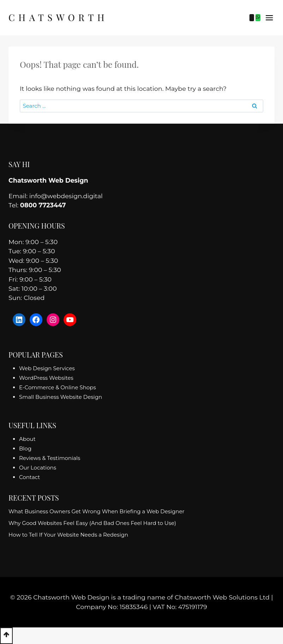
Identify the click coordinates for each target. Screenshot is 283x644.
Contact (30, 477)
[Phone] (252, 18)
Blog (25, 448)
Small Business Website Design (61, 397)
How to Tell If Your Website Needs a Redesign (68, 535)
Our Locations (38, 468)
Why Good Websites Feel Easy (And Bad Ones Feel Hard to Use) (92, 523)
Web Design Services (47, 368)
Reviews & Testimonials (50, 458)
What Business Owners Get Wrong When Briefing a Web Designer (96, 511)
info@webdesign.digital (66, 196)
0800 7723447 (43, 205)
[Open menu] (269, 18)
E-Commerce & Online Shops (57, 387)
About (27, 439)
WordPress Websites (46, 378)
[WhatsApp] (258, 18)
